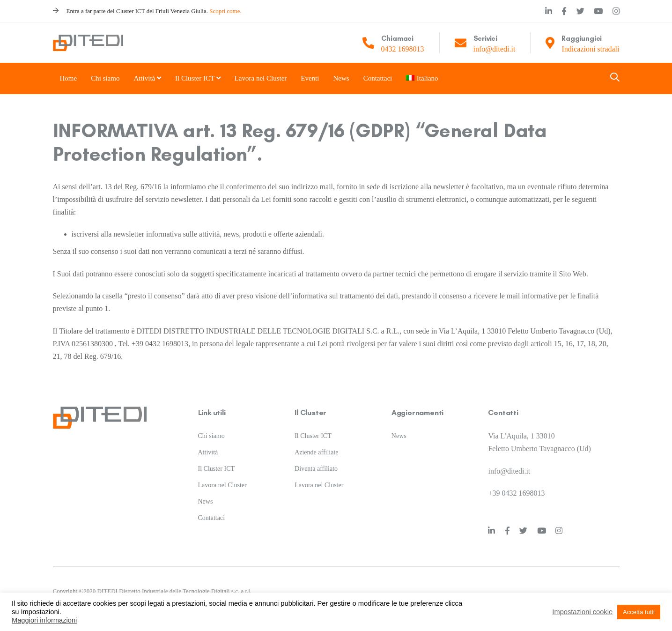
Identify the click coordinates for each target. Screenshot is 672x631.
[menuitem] (418, 78)
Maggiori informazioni (44, 620)
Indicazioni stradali (590, 49)
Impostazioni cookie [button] (582, 612)
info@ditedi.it (495, 49)
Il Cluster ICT (217, 469)
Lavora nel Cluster (222, 485)
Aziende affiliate (316, 452)
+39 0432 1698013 (516, 493)
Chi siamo (211, 436)
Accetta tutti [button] (639, 612)
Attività (208, 452)
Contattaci (212, 518)
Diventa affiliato (316, 469)
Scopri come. (225, 11)
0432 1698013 (403, 49)
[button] (615, 78)
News (206, 501)
